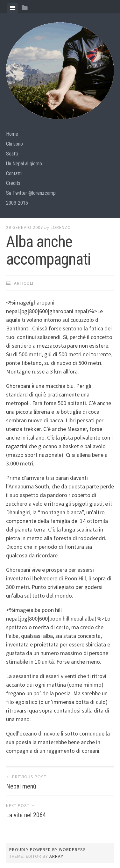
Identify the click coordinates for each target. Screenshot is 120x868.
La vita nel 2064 (26, 815)
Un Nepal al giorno (24, 164)
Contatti (14, 174)
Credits (13, 183)
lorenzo (61, 227)
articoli (24, 283)
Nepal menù (21, 786)
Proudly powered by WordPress (48, 849)
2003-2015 (17, 203)
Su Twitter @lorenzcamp (31, 193)
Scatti (12, 154)
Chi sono (14, 144)
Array (56, 856)
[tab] (13, 8)
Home (12, 134)
